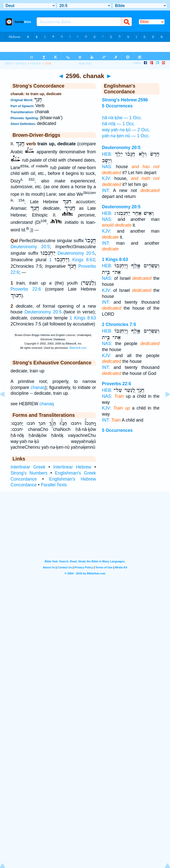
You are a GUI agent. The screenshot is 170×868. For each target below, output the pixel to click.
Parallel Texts (54, 485)
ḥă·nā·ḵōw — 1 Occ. (122, 118)
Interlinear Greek (28, 467)
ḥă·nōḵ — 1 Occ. (119, 124)
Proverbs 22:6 (26, 289)
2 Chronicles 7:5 (119, 324)
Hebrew (36, 63)
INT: (106, 190)
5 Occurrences (117, 430)
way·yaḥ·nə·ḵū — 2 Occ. (126, 130)
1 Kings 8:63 (72, 260)
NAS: (107, 167)
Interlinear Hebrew (72, 467)
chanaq (38, 387)
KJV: (107, 178)
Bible (8, 63)
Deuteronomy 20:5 (30, 247)
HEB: (107, 154)
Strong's (21, 63)
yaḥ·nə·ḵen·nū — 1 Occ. (126, 136)
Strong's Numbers (29, 473)
